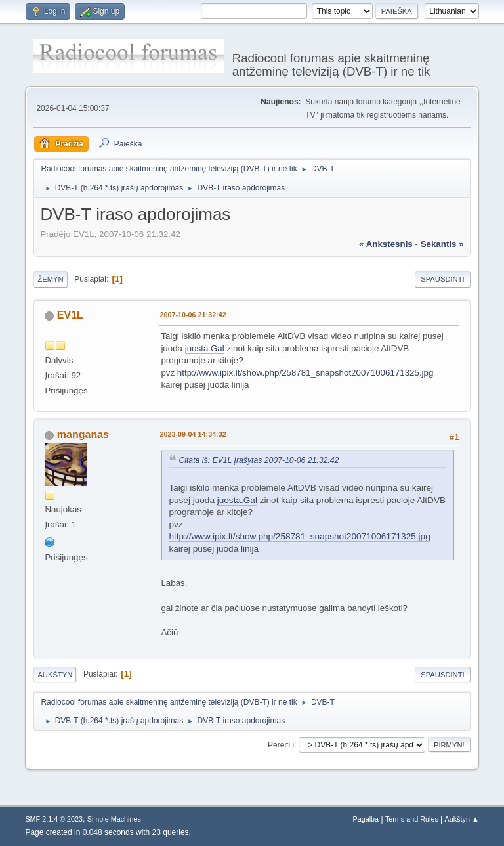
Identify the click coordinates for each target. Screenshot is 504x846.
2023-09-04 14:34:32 (193, 434)
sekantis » (442, 244)
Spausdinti (442, 279)
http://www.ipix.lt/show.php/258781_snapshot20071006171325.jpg (305, 373)
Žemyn (50, 279)
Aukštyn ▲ (462, 819)
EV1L (70, 315)
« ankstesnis (386, 244)
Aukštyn (55, 675)
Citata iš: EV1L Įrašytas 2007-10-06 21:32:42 (259, 460)
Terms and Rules (412, 819)
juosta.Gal (205, 348)
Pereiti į (281, 744)
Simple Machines (114, 819)
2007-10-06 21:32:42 (193, 315)
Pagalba (366, 819)
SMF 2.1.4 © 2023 (54, 819)
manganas (83, 434)
